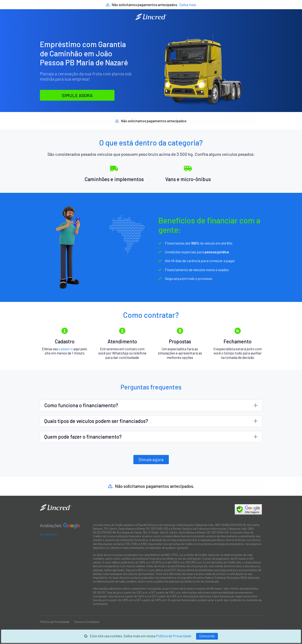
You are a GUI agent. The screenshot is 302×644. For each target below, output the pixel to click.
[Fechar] (207, 636)
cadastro (66, 349)
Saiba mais (188, 5)
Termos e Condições (87, 622)
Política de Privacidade (174, 636)
